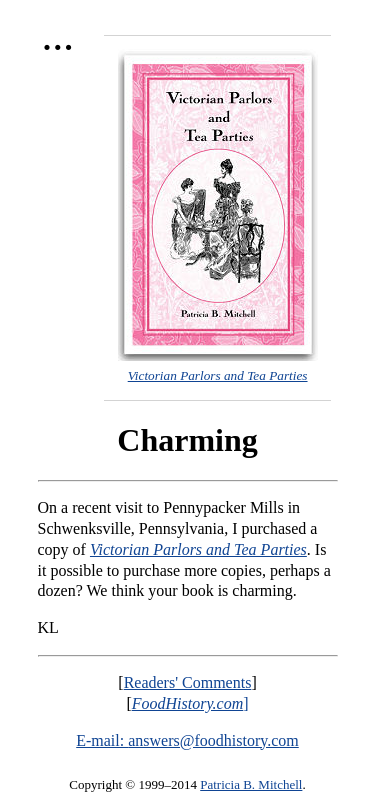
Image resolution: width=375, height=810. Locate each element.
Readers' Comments (188, 682)
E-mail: (102, 740)
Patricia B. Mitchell (251, 784)
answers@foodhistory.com (213, 740)
